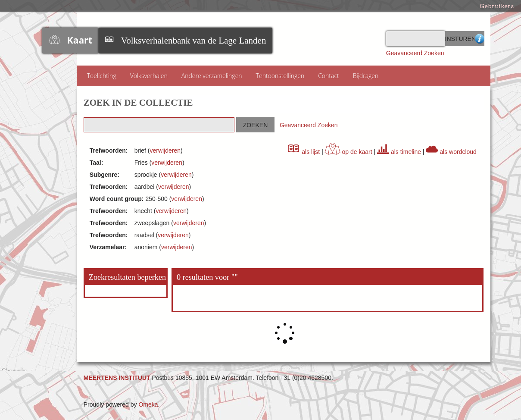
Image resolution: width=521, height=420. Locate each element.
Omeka (148, 404)
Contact (329, 76)
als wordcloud (451, 152)
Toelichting (102, 76)
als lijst (304, 152)
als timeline (399, 152)
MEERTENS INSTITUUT (117, 378)
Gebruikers (497, 6)
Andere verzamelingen (212, 76)
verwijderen (165, 150)
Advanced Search (479, 39)
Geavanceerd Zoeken (415, 53)
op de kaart (349, 152)
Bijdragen (366, 76)
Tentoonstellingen (280, 76)
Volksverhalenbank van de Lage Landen (194, 41)
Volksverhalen (149, 76)
